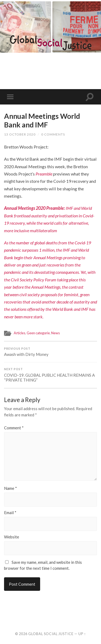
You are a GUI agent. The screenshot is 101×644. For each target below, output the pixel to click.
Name (11, 488)
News (55, 333)
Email (10, 513)
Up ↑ (82, 634)
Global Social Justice (51, 634)
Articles (20, 333)
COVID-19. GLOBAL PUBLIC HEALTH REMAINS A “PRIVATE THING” (50, 375)
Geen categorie (38, 333)
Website (12, 537)
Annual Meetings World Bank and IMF (42, 120)
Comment (14, 428)
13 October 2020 (20, 134)
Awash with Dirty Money (50, 352)
